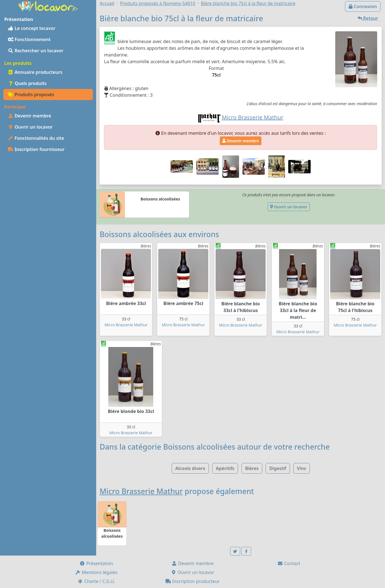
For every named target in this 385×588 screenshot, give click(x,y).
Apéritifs (225, 468)
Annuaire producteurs (35, 72)
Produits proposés (31, 95)
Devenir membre (29, 116)
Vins (302, 468)
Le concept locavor (32, 28)
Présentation (96, 563)
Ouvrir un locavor (30, 127)
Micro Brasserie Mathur (126, 325)
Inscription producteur (193, 581)
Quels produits (27, 83)
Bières (252, 468)
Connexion (363, 6)
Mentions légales (96, 572)
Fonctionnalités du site (36, 138)
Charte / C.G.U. (96, 581)
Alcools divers (190, 468)
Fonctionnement (29, 39)
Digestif (278, 468)
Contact (289, 563)
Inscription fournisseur (36, 149)
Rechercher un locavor (36, 51)
